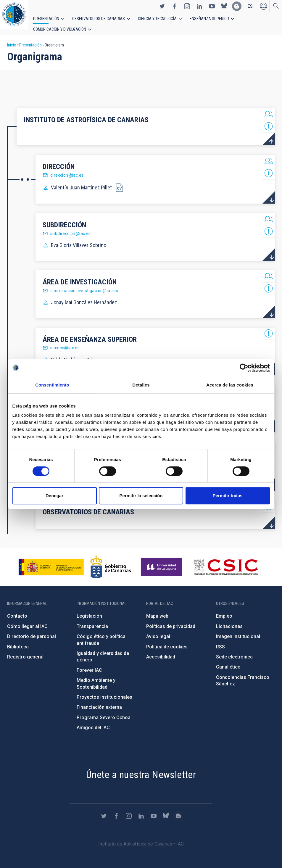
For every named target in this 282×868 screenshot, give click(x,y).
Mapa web (157, 610)
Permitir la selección (141, 496)
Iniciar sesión (263, 9)
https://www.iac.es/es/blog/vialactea (237, 9)
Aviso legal (158, 631)
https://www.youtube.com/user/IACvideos (212, 9)
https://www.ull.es (162, 561)
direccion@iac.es (67, 169)
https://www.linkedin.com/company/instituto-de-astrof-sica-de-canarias (199, 9)
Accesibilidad (161, 651)
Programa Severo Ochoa (104, 712)
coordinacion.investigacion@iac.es (84, 285)
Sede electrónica (234, 651)
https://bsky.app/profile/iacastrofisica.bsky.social (224, 9)
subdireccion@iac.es (71, 228)
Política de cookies (167, 641)
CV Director (119, 182)
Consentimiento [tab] (52, 385)
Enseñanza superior (190, 21)
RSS (220, 641)
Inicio (12, 39)
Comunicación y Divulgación (243, 21)
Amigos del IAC (93, 722)
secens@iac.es (65, 342)
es (250, 9)
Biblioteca (18, 641)
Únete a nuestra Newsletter (141, 768)
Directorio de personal (32, 631)
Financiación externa (99, 701)
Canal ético (228, 661)
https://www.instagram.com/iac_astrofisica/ (187, 9)
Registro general (25, 651)
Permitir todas (228, 496)
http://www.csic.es (226, 561)
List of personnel (269, 108)
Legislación (89, 610)
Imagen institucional (238, 631)
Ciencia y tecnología (143, 21)
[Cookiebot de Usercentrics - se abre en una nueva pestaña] (244, 368)
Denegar (54, 496)
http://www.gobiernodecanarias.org (111, 561)
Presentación (44, 21)
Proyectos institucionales (104, 691)
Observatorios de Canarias (91, 21)
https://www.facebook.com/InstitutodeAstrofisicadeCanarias (175, 9)
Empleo (224, 610)
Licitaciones (229, 620)
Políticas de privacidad (171, 620)
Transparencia (92, 620)
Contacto (17, 610)
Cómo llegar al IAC (27, 620)
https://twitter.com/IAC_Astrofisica (162, 9)
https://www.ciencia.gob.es (51, 561)
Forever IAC (89, 664)
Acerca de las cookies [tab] (230, 385)
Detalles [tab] (141, 385)
